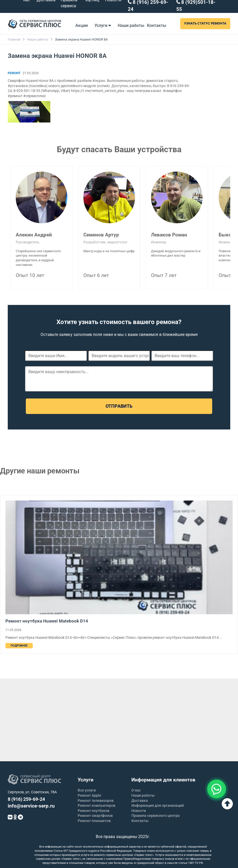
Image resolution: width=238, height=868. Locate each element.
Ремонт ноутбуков (94, 811)
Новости (139, 811)
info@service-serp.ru (31, 806)
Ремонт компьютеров (97, 805)
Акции (82, 25)
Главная (14, 39)
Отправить (119, 406)
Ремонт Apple (89, 795)
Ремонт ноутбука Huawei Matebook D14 (47, 621)
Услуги (103, 25)
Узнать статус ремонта (205, 23)
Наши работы (131, 25)
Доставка (140, 801)
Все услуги (87, 790)
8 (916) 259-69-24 (26, 799)
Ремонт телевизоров (96, 801)
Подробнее (19, 646)
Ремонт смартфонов (95, 816)
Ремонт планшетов (94, 821)
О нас (136, 790)
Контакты (157, 25)
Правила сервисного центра (156, 816)
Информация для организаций (158, 805)
